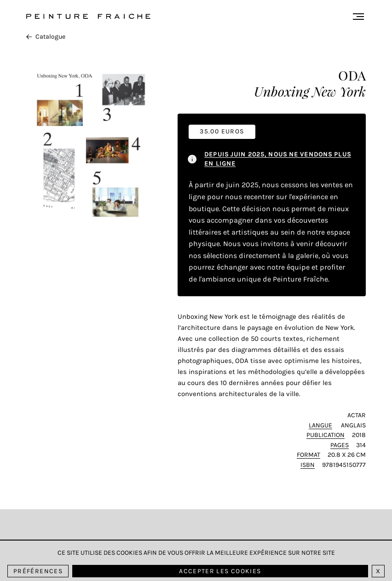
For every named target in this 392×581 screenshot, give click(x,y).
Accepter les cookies (220, 571)
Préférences (38, 571)
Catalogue (46, 37)
